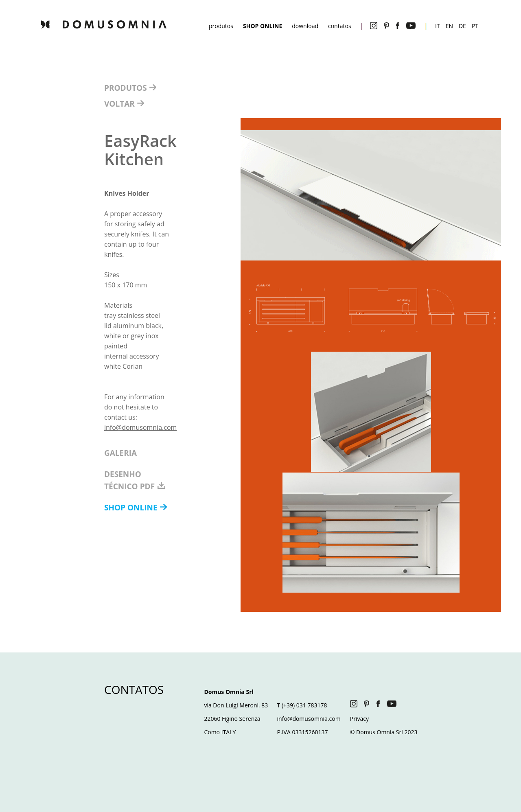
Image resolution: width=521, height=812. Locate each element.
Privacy (359, 719)
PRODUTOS (127, 88)
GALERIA (120, 453)
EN (449, 26)
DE (462, 26)
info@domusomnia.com (140, 427)
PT (475, 26)
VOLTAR (120, 104)
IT (438, 26)
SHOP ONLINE (132, 508)
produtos (221, 26)
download (305, 26)
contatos (340, 26)
